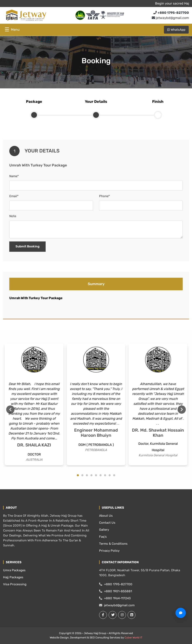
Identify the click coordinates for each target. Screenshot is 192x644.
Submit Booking (27, 246)
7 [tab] (105, 475)
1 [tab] (78, 475)
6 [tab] (101, 475)
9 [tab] (114, 475)
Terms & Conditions (113, 544)
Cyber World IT (133, 638)
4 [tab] (91, 475)
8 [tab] (110, 475)
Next (182, 410)
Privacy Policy (109, 551)
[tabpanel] (34, 404)
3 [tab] (87, 475)
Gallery (104, 530)
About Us (106, 516)
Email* (14, 196)
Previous (10, 410)
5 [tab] (96, 475)
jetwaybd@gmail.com (170, 18)
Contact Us (107, 523)
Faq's (103, 537)
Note (13, 216)
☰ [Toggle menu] (12, 30)
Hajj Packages (13, 577)
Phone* (104, 196)
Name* (14, 176)
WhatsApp (176, 30)
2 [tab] (82, 475)
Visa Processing (15, 584)
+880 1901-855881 (116, 591)
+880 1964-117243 (115, 598)
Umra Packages (14, 570)
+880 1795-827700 (116, 584)
